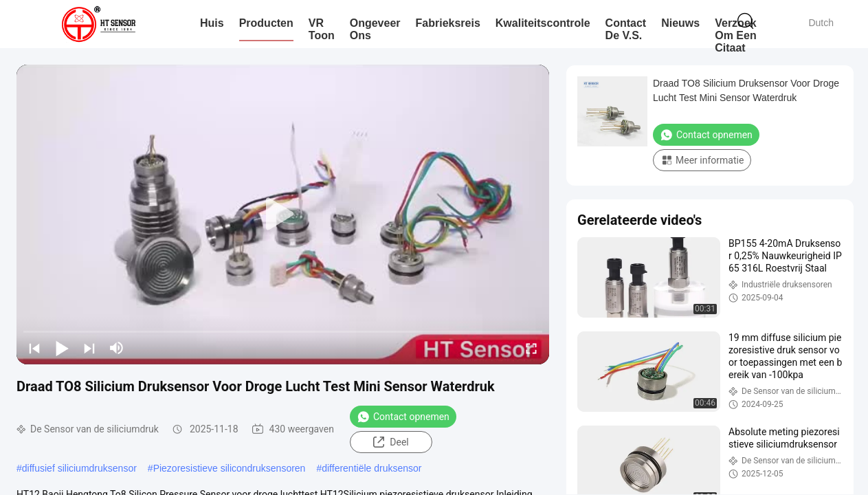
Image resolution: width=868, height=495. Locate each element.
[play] (283, 214)
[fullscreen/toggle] (531, 348)
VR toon (322, 29)
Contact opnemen (403, 417)
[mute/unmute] (117, 348)
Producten (266, 23)
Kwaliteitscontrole (543, 23)
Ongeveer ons (375, 29)
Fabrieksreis (448, 23)
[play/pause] (62, 348)
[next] (89, 348)
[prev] (34, 348)
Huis (212, 23)
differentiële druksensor (371, 468)
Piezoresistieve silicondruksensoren (230, 468)
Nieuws (680, 23)
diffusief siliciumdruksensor (79, 468)
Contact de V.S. (626, 29)
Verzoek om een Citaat (735, 35)
